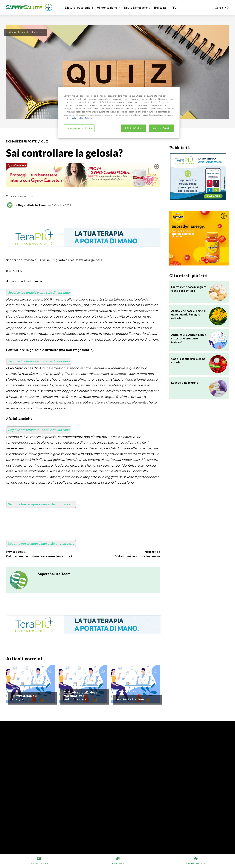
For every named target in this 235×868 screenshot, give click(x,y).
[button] (222, 7)
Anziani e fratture (130, 699)
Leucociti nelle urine (185, 383)
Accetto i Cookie (161, 128)
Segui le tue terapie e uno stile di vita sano (39, 292)
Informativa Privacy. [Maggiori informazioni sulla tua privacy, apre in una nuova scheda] (82, 118)
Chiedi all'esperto (23, 688)
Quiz (45, 141)
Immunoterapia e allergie (24, 697)
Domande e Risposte (30, 32)
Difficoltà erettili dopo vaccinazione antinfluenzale (81, 696)
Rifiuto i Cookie (133, 128)
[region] (119, 113)
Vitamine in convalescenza (138, 556)
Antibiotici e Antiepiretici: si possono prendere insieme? (189, 338)
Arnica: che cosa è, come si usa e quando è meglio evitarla (188, 314)
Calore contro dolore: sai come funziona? (39, 556)
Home (12, 32)
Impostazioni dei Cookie (79, 128)
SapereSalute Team (32, 205)
